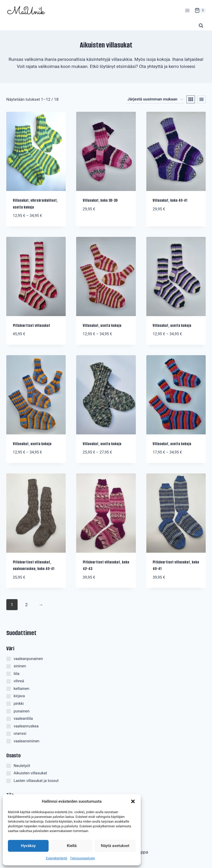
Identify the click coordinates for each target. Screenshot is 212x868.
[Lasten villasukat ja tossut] (9, 781)
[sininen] (9, 666)
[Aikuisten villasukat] (9, 773)
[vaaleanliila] (9, 719)
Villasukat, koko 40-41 (170, 200)
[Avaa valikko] (187, 10)
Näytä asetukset (115, 846)
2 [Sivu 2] (27, 605)
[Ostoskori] (200, 10)
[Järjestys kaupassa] (155, 99)
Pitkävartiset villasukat (32, 326)
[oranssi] (9, 734)
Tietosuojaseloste (82, 858)
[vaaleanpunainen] (9, 659)
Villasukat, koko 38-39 (100, 200)
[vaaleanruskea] (9, 726)
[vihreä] (9, 681)
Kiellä (72, 846)
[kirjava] (9, 696)
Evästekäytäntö (57, 858)
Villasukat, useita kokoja (102, 326)
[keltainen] (9, 689)
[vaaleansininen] (9, 741)
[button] (133, 801)
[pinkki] (9, 704)
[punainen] (9, 711)
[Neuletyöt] (9, 766)
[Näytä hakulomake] (201, 26)
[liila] (9, 674)
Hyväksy (28, 846)
